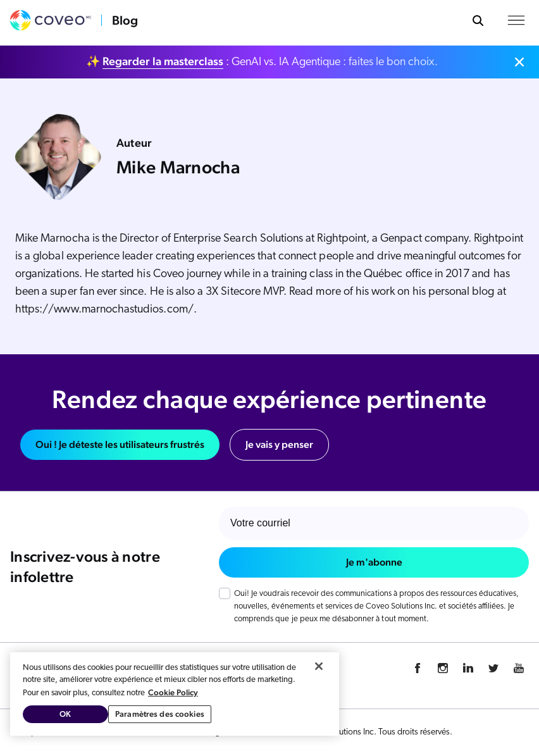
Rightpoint (342, 239)
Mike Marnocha (53, 239)
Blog (125, 20)
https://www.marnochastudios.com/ (104, 310)
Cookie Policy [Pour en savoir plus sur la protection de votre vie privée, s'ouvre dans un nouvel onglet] (173, 692)
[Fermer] (319, 666)
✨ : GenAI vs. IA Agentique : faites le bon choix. (262, 61)
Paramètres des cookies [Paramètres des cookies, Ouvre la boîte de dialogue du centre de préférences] (160, 714)
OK (65, 714)
